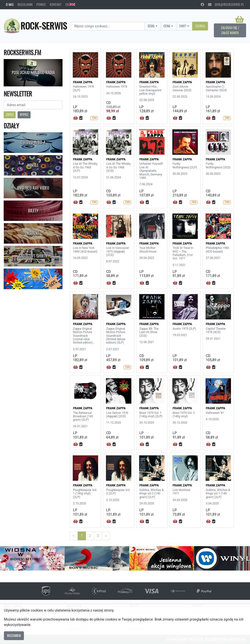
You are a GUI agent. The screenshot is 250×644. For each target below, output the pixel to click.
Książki (33, 233)
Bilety (33, 211)
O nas (10, 4)
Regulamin (25, 4)
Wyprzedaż (33, 279)
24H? (183, 26)
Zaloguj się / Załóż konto (230, 30)
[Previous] (74, 536)
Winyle (33, 165)
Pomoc (41, 4)
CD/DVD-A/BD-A (33, 142)
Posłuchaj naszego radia (33, 72)
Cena (167, 26)
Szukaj (200, 26)
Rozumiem (14, 635)
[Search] (108, 26)
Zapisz (10, 115)
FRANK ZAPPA (83, 82)
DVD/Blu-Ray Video (33, 188)
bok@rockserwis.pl (226, 4)
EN (70, 4)
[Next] (106, 536)
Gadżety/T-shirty (33, 256)
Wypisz (24, 115)
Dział (151, 26)
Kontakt (56, 4)
